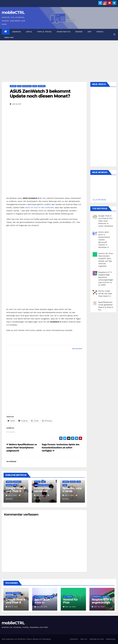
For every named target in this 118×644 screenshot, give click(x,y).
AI (36, 597)
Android (17, 32)
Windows (50, 597)
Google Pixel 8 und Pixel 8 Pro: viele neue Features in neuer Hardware (106, 221)
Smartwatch (64, 32)
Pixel (15, 485)
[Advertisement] (59, 58)
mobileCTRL (13, 12)
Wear (35, 86)
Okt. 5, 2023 (13, 607)
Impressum (74, 639)
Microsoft (42, 597)
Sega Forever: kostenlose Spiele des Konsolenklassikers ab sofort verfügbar (61, 448)
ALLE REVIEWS (99, 200)
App (89, 32)
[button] (114, 35)
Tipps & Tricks (44, 32)
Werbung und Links (97, 639)
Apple (29, 32)
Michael (13, 461)
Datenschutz (111, 639)
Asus (19, 86)
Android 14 (17, 482)
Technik (105, 597)
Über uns (9, 37)
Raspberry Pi (97, 597)
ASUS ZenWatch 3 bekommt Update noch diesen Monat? (40, 94)
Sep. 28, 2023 (42, 607)
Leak (79, 482)
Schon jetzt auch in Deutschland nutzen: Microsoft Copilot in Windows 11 (104, 240)
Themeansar (46, 639)
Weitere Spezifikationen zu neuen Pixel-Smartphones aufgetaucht (22, 448)
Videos (100, 32)
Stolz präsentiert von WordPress (14, 639)
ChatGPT (70, 597)
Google (9, 485)
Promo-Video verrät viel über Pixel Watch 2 (43, 492)
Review (79, 32)
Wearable (42, 86)
